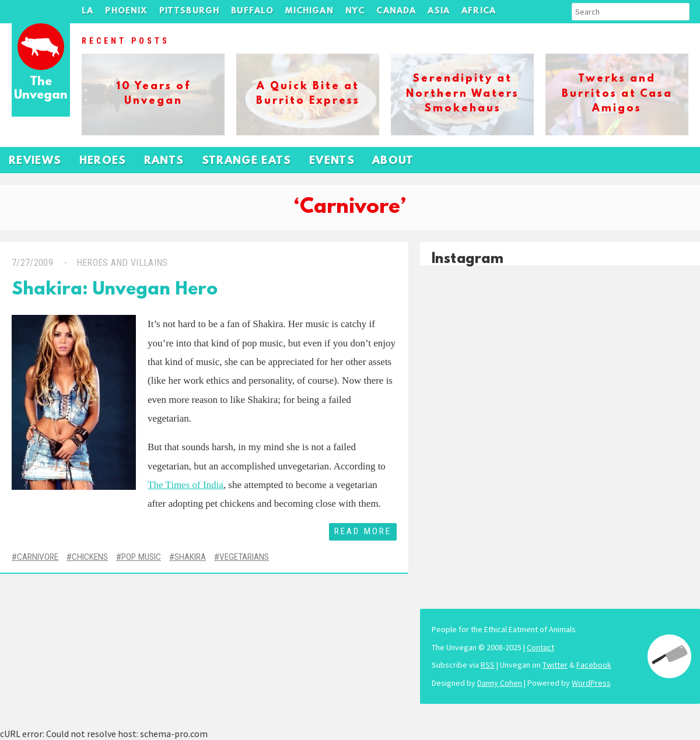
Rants (164, 161)
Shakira (190, 557)
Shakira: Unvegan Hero (115, 290)
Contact (540, 647)
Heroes (103, 161)
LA (87, 11)
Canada (396, 11)
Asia (439, 11)
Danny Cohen (500, 683)
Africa (479, 11)
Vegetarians (244, 557)
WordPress (591, 683)
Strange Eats (247, 161)
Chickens (90, 557)
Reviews (35, 161)
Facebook (594, 665)
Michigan (309, 11)
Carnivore (38, 557)
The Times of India (185, 485)
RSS (488, 665)
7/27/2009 (32, 263)
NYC (355, 11)
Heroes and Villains (122, 263)
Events (332, 161)
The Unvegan (41, 89)
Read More (363, 531)
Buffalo (252, 11)
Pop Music (141, 557)
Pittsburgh (190, 11)
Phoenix (126, 11)
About (393, 161)
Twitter (555, 665)
